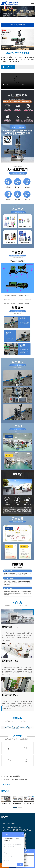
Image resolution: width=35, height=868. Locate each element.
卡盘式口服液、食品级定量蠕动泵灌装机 (18, 780)
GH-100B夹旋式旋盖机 (13, 776)
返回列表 (6, 784)
